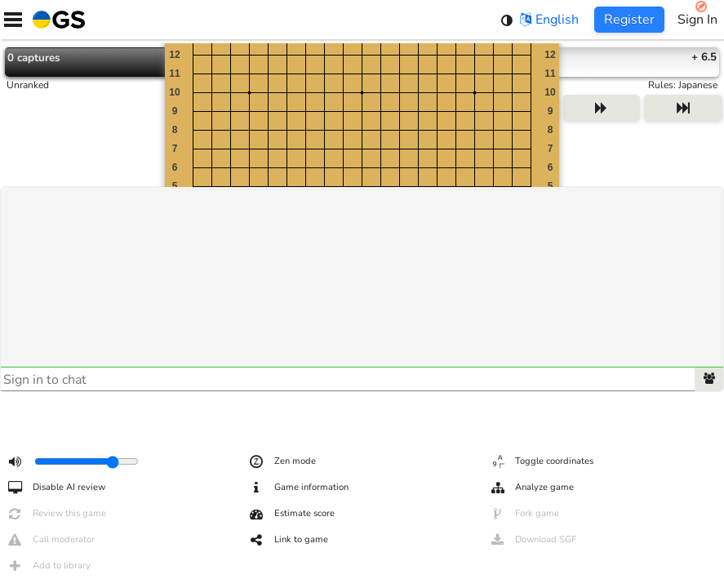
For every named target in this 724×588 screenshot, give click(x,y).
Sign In (697, 20)
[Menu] (13, 20)
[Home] (56, 20)
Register (629, 20)
